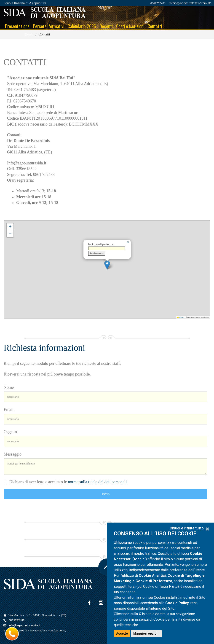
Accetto (122, 633)
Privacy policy (38, 630)
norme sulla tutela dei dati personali (97, 482)
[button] (107, 265)
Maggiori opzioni (146, 633)
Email (9, 410)
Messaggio (13, 454)
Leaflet (181, 317)
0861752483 (158, 3)
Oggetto (10, 432)
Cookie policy (58, 630)
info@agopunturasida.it (190, 3)
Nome (9, 387)
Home (29, 34)
